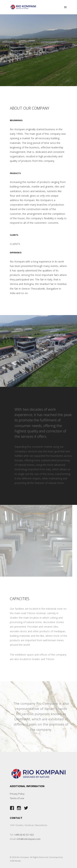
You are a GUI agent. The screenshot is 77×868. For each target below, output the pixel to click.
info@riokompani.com (29, 839)
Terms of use (17, 798)
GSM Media (15, 861)
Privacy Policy (17, 794)
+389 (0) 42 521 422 (24, 835)
